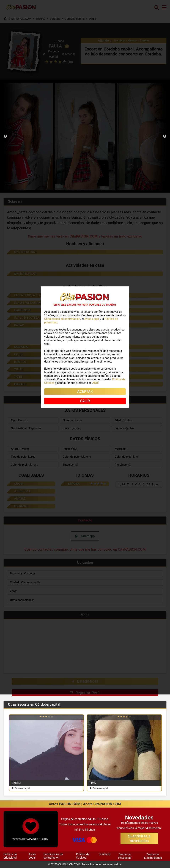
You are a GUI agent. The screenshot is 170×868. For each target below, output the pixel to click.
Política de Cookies (83, 856)
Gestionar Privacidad (125, 856)
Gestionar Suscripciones (153, 856)
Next (165, 136)
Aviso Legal (32, 856)
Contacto (105, 854)
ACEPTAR (85, 392)
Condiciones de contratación (53, 856)
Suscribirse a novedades (139, 838)
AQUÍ (95, 383)
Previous (5, 136)
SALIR (85, 401)
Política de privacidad (10, 856)
